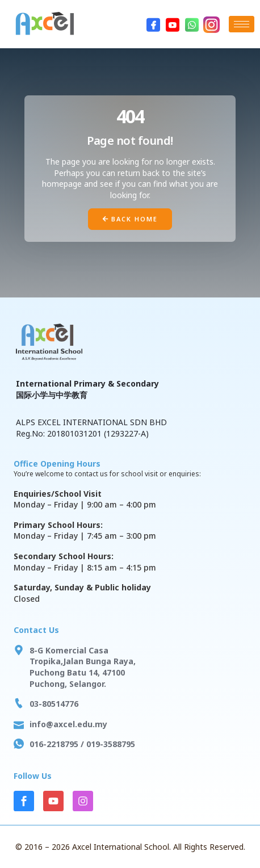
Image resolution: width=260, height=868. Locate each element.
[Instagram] (211, 24)
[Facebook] (153, 24)
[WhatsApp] (192, 24)
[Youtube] (173, 24)
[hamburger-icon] (242, 24)
